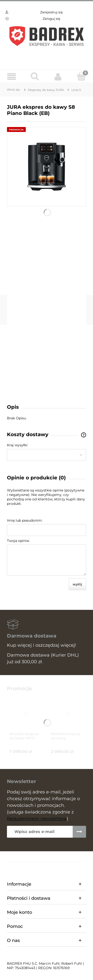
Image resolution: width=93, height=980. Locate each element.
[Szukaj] (35, 76)
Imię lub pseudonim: (25, 520)
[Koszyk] (81, 76)
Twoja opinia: (18, 541)
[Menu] (12, 77)
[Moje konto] (58, 77)
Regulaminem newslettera (37, 819)
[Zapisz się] (79, 832)
